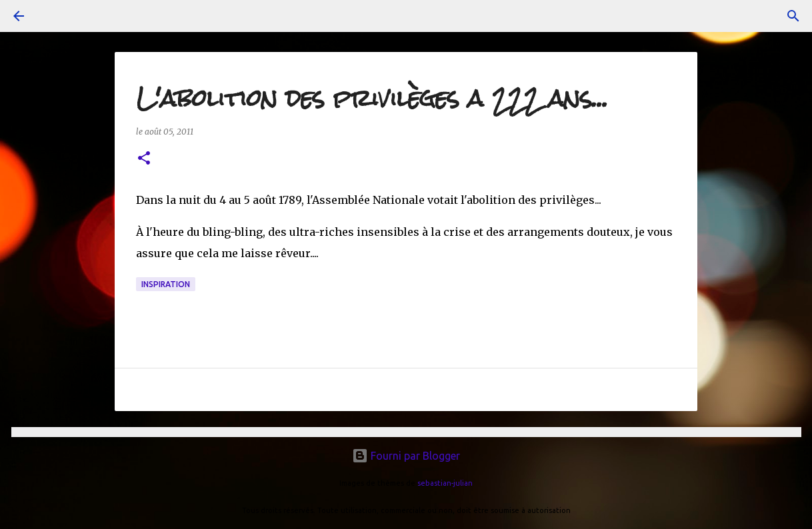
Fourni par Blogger (406, 456)
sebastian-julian (445, 483)
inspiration (166, 284)
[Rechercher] (793, 16)
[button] (144, 159)
